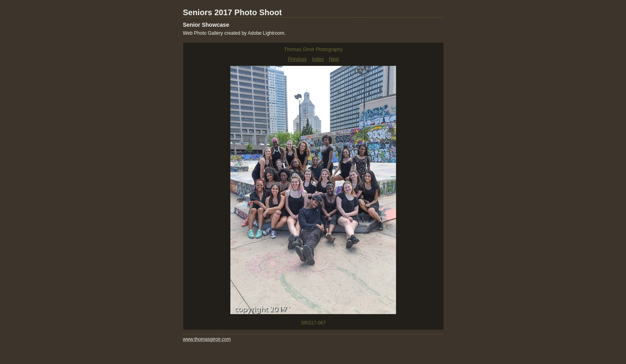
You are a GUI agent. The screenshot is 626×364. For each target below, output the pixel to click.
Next (334, 59)
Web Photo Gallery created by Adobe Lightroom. (234, 33)
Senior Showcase (206, 25)
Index (318, 59)
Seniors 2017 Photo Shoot (232, 12)
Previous (297, 59)
